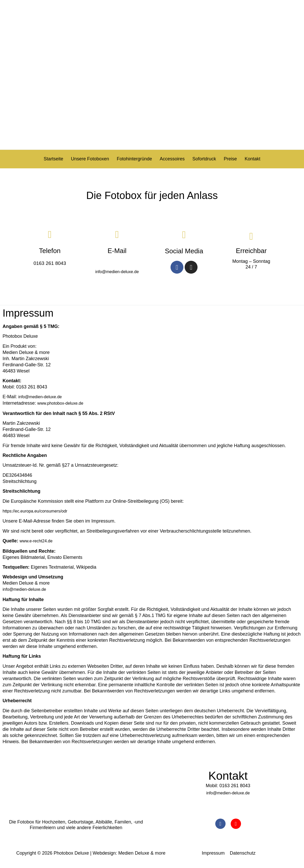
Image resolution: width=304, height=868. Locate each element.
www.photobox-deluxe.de (60, 403)
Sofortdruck (204, 159)
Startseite (53, 159)
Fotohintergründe (134, 159)
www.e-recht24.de (36, 540)
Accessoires (172, 159)
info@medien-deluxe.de (117, 271)
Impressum (213, 853)
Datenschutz (243, 853)
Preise (230, 159)
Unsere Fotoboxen (90, 159)
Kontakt (252, 159)
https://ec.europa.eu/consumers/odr (35, 511)
